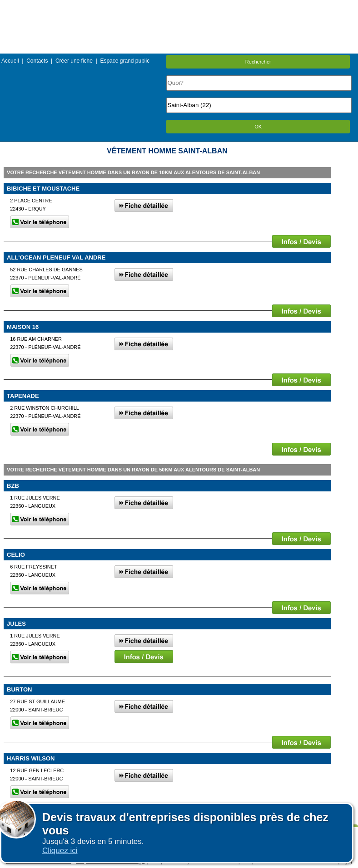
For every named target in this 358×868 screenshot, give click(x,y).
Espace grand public (125, 61)
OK (258, 127)
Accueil (10, 61)
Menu (179, 7)
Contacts (37, 61)
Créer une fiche (74, 61)
